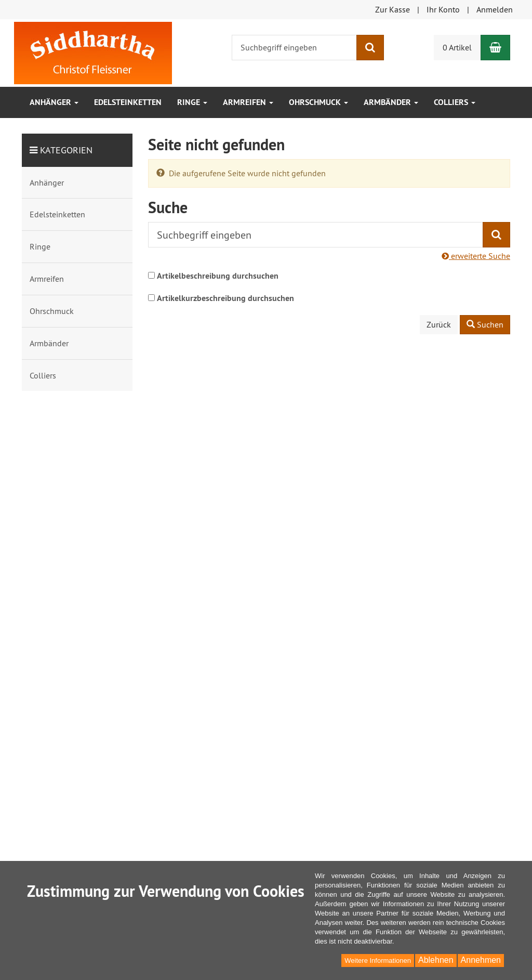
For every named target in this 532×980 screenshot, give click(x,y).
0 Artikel (457, 47)
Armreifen (248, 102)
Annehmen (481, 960)
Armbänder (391, 102)
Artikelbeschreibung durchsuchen (218, 276)
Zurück (439, 324)
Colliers (455, 102)
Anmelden (495, 9)
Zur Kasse (393, 9)
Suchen (485, 324)
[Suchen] (370, 48)
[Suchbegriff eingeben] (294, 48)
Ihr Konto (443, 9)
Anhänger (54, 102)
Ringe (192, 102)
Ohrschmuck (318, 102)
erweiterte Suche (476, 256)
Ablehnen (436, 960)
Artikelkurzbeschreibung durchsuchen (225, 298)
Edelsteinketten (128, 102)
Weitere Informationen (378, 961)
